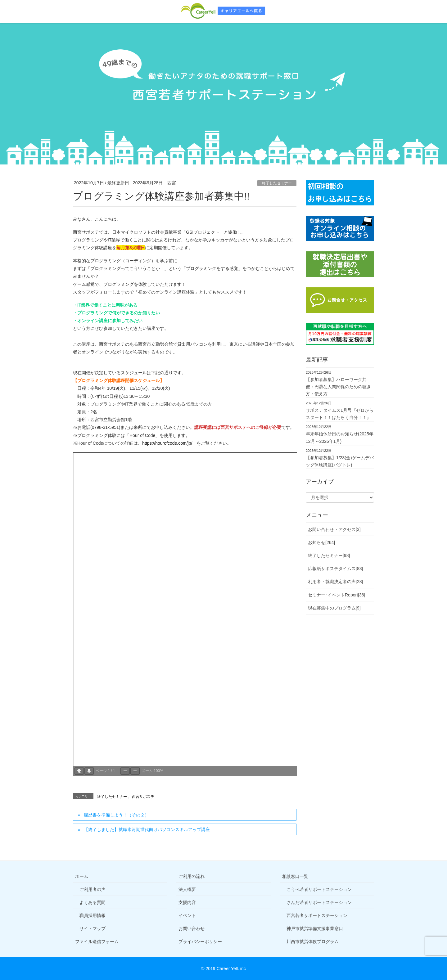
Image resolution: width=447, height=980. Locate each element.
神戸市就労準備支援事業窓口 (315, 928)
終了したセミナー (277, 183)
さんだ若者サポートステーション (319, 902)
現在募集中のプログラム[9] (334, 608)
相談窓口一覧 (295, 876)
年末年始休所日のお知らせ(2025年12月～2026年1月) (340, 437)
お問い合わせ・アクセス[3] (334, 529)
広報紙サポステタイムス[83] (335, 569)
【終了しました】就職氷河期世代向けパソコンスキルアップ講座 (147, 829)
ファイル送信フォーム (97, 942)
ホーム (82, 876)
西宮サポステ (143, 797)
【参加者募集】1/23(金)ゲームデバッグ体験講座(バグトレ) (340, 461)
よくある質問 (93, 902)
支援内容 (187, 902)
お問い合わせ (192, 928)
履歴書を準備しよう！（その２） (116, 815)
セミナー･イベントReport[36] (336, 595)
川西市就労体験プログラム (313, 942)
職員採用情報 (93, 915)
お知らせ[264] (321, 542)
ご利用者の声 (93, 889)
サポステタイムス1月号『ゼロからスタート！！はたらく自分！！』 (340, 414)
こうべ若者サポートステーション (319, 889)
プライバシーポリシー (200, 942)
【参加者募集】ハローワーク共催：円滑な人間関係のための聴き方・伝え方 (338, 387)
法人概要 (187, 889)
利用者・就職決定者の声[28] (335, 582)
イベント (187, 915)
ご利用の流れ (192, 876)
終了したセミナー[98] (329, 555)
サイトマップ (93, 928)
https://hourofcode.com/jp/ (167, 443)
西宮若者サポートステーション (317, 915)
